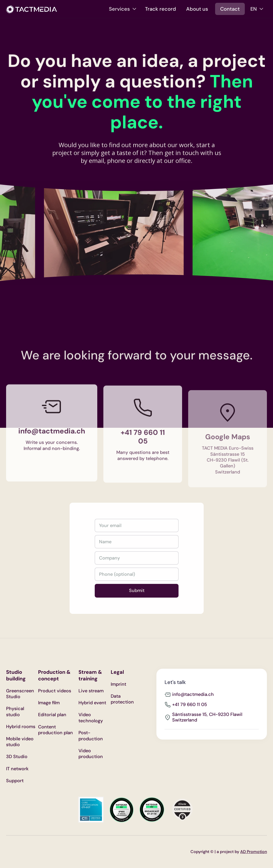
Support (15, 781)
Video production (91, 754)
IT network (17, 769)
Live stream (91, 691)
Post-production (91, 736)
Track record (160, 9)
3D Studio (17, 757)
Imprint (118, 684)
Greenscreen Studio (20, 694)
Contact (230, 9)
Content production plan (55, 730)
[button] (123, 9)
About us (197, 9)
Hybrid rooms (21, 727)
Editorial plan (52, 715)
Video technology (91, 718)
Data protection (122, 699)
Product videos (55, 691)
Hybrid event (92, 703)
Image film (49, 703)
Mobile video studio (20, 742)
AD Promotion (254, 852)
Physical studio (15, 712)
